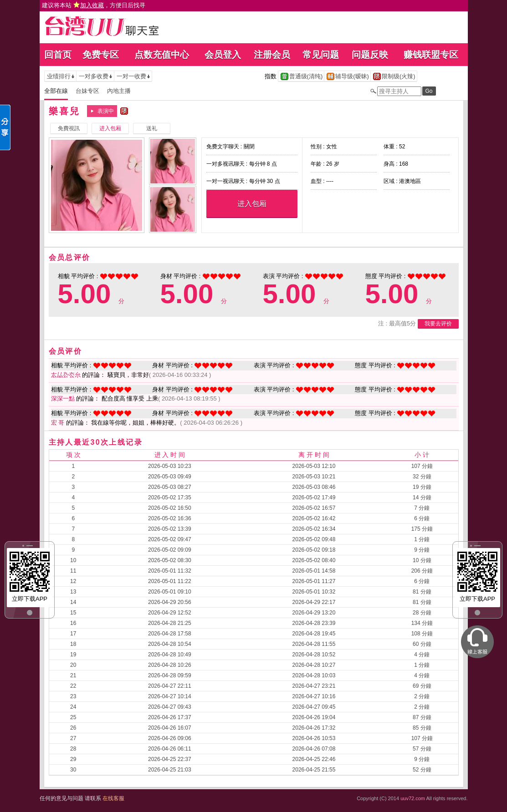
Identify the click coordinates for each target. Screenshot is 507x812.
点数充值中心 (162, 55)
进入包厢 (252, 204)
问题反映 (370, 55)
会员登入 (223, 55)
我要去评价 (438, 324)
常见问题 (321, 55)
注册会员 (272, 55)
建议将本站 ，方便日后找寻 (94, 5)
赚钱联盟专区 (431, 55)
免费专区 (101, 55)
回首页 (58, 55)
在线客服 (113, 798)
